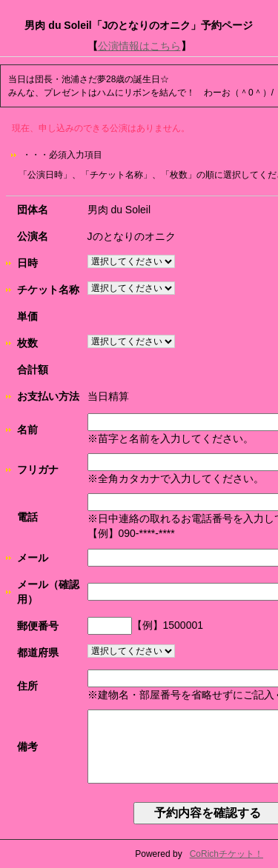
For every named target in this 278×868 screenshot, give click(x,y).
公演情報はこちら (139, 46)
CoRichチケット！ (226, 854)
